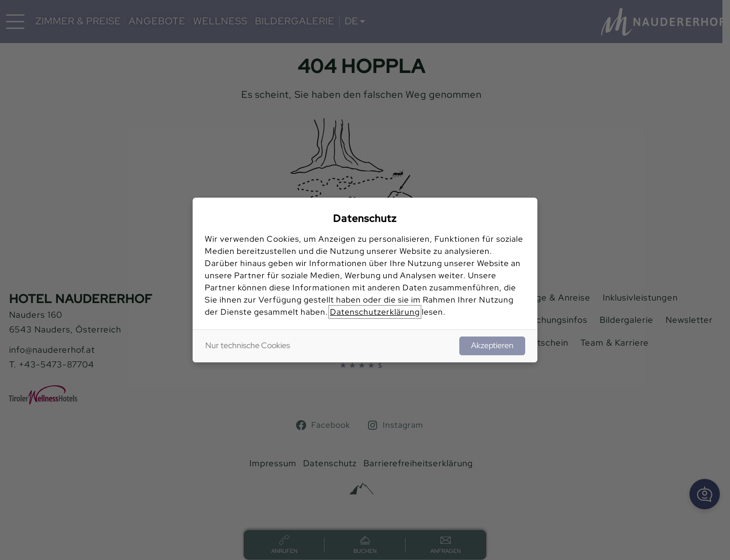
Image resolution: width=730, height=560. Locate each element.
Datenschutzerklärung (375, 312)
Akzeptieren (492, 345)
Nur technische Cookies (248, 345)
